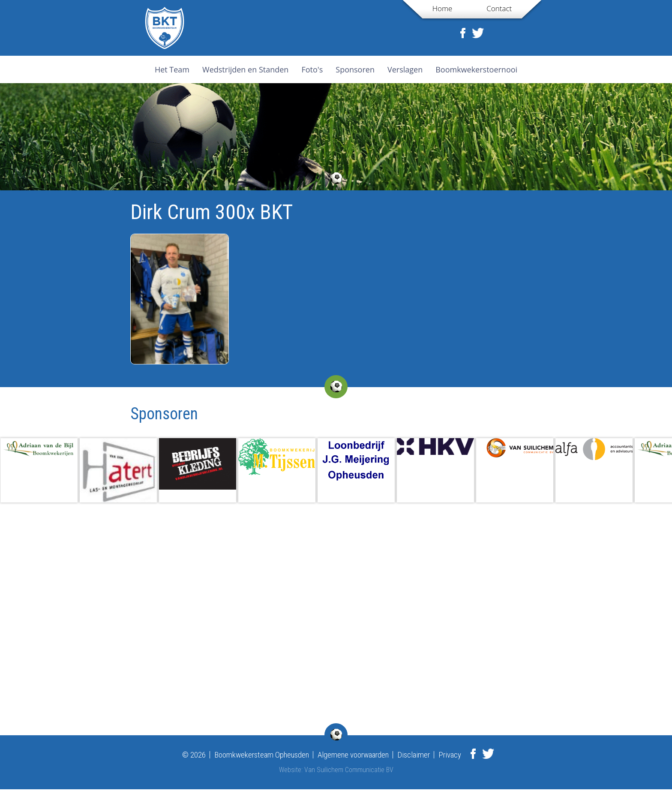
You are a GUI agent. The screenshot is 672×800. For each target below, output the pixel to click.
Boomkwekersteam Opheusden (262, 755)
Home (442, 8)
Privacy (450, 755)
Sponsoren (355, 69)
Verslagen (405, 69)
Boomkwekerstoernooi (476, 69)
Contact (499, 8)
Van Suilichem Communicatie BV (349, 770)
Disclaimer (414, 755)
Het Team (172, 69)
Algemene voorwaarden (353, 755)
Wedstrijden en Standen (245, 69)
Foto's (312, 69)
